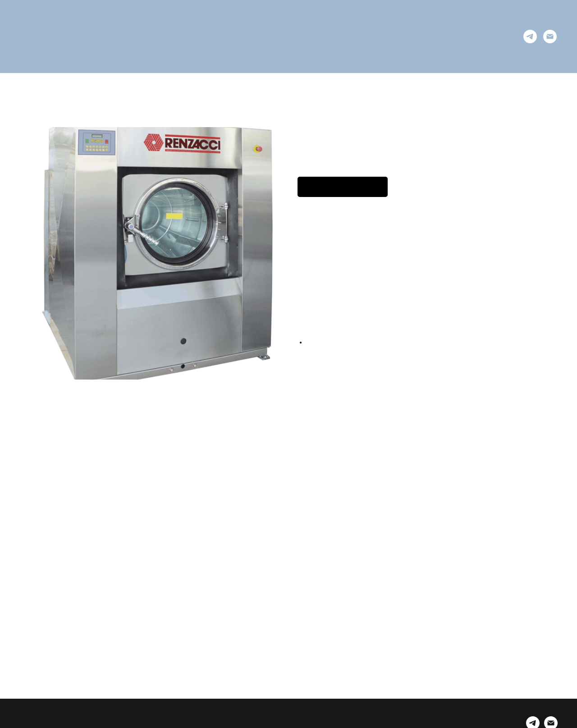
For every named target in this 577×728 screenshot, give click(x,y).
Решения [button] (199, 36)
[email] (550, 37)
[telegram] (530, 37)
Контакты (377, 36)
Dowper (332, 36)
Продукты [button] (286, 36)
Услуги (242, 36)
